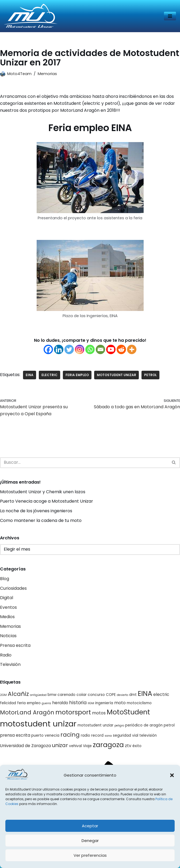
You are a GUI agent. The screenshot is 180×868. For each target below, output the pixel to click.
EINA (30, 375)
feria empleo (77, 375)
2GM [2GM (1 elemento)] (3, 695)
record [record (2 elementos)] (97, 735)
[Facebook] (48, 349)
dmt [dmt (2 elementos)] (133, 695)
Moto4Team (19, 74)
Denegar (90, 841)
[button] (172, 775)
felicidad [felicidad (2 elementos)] (8, 703)
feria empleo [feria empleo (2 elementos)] (29, 703)
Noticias (8, 636)
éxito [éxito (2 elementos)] (137, 746)
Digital (7, 598)
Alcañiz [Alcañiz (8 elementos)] (18, 694)
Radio (6, 655)
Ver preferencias (90, 855)
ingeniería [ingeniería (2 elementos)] (104, 703)
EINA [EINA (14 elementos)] (145, 693)
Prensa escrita (15, 645)
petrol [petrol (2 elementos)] (169, 725)
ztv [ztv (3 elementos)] (128, 746)
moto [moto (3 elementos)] (120, 703)
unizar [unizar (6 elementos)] (60, 745)
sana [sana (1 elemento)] (108, 736)
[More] (132, 349)
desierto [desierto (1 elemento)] (122, 695)
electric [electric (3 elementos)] (161, 694)
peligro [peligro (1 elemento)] (119, 726)
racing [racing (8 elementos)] (70, 735)
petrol (150, 375)
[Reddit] (121, 349)
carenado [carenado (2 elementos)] (66, 695)
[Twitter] (69, 349)
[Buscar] (84, 463)
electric (49, 375)
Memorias (47, 74)
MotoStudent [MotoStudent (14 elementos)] (128, 712)
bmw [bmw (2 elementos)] (52, 695)
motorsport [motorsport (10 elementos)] (73, 712)
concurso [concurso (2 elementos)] (96, 695)
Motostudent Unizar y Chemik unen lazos (43, 492)
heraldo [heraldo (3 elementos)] (60, 703)
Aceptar (90, 826)
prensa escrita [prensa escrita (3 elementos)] (15, 735)
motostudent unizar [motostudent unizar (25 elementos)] (38, 724)
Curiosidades (13, 588)
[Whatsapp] (90, 349)
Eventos (8, 607)
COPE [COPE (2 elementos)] (111, 695)
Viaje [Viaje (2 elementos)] (87, 746)
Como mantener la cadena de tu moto (41, 520)
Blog (5, 579)
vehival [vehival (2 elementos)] (75, 746)
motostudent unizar (116, 375)
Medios (7, 617)
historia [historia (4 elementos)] (78, 703)
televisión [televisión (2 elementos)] (148, 735)
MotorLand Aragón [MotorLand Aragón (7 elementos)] (27, 712)
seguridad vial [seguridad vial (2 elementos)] (126, 735)
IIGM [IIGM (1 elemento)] (91, 703)
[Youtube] (111, 349)
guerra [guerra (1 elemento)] (46, 703)
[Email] (100, 349)
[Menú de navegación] (170, 16)
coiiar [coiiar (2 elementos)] (82, 695)
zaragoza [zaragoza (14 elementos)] (108, 745)
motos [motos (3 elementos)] (99, 713)
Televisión (10, 664)
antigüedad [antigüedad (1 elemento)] (38, 695)
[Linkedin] (59, 349)
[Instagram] (80, 349)
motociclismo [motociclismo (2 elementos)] (139, 703)
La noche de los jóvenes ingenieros (36, 511)
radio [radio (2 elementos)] (85, 735)
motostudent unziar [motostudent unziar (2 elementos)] (95, 725)
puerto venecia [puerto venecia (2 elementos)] (45, 735)
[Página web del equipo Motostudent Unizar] (31, 16)
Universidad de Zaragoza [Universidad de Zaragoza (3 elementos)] (25, 746)
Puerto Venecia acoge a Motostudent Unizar (47, 501)
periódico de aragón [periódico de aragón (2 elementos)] (144, 725)
